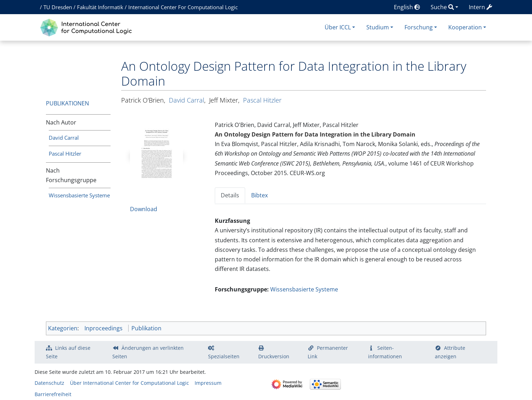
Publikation (146, 328)
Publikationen (67, 103)
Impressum (208, 383)
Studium (378, 27)
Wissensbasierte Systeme (79, 195)
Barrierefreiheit (53, 394)
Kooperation (465, 27)
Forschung (419, 27)
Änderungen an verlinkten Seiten (148, 352)
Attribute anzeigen (450, 352)
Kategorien (63, 328)
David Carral (64, 138)
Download (144, 209)
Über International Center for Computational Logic (129, 383)
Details (230, 195)
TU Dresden (58, 7)
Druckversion (274, 356)
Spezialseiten (224, 356)
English (407, 7)
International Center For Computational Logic (183, 7)
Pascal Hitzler (65, 153)
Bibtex (259, 195)
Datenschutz (49, 383)
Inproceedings (104, 328)
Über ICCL (338, 27)
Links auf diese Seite (68, 352)
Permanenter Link (328, 352)
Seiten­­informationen (385, 352)
